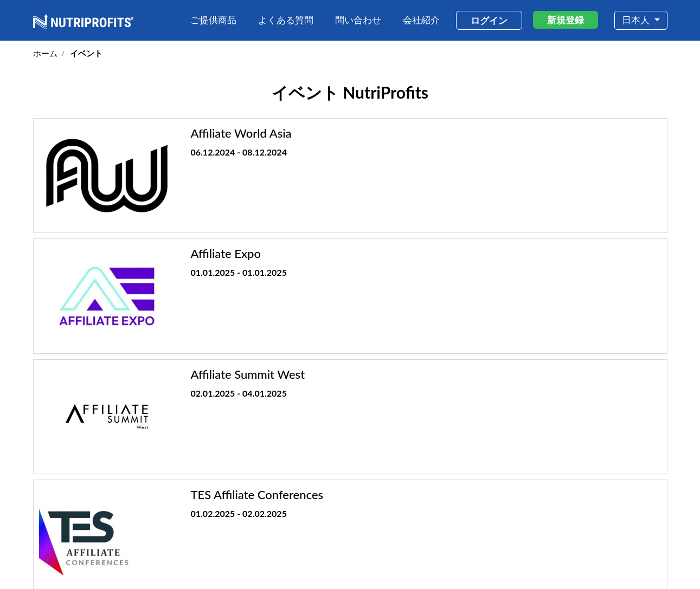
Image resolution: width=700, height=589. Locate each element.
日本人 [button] (637, 20)
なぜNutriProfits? (497, 526)
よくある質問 (286, 20)
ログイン (489, 20)
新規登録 (566, 20)
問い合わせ (358, 20)
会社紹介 (421, 20)
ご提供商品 (213, 20)
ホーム (45, 53)
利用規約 (528, 561)
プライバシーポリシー (583, 561)
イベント (609, 526)
